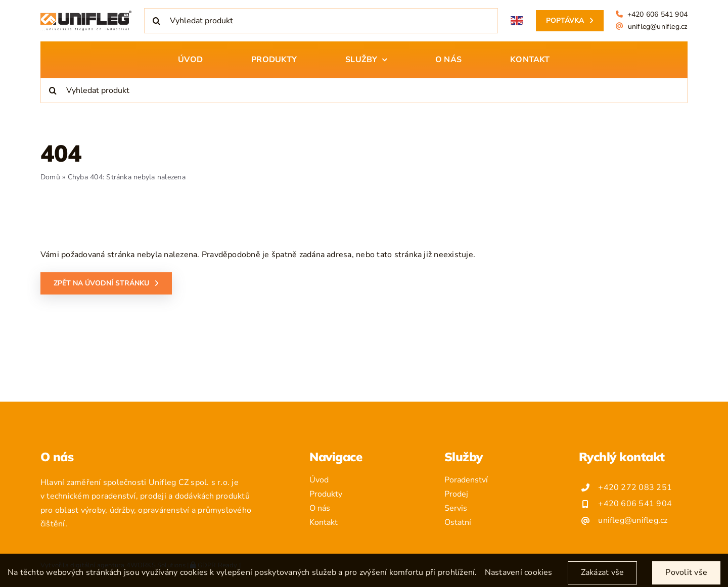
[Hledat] (157, 21)
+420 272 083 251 (635, 487)
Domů (50, 177)
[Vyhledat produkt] (321, 21)
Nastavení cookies (519, 578)
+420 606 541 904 (657, 14)
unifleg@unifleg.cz (658, 27)
